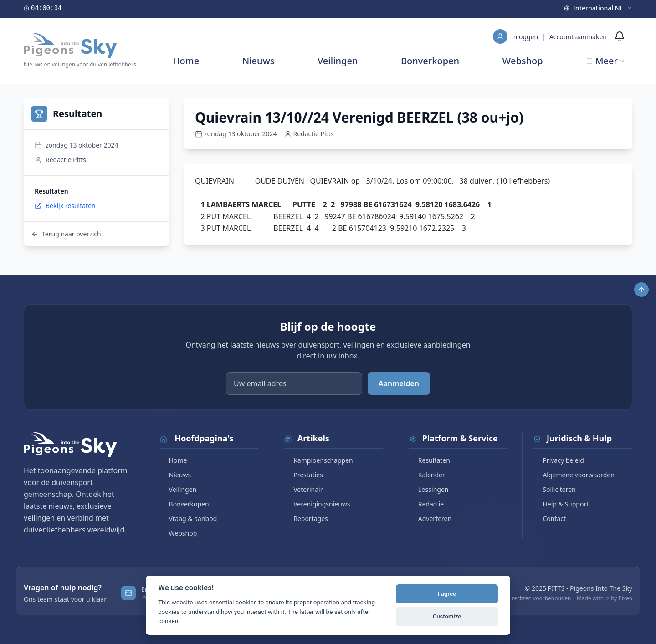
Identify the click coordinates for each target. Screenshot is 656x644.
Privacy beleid (559, 460)
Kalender (427, 475)
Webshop (523, 61)
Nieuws (259, 61)
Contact (550, 519)
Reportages (306, 519)
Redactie (426, 504)
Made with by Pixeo (605, 598)
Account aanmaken (578, 37)
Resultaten (430, 460)
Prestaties (304, 475)
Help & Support (561, 504)
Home (186, 61)
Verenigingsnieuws (317, 504)
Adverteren (430, 519)
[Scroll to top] (641, 290)
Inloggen (525, 37)
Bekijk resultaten (65, 206)
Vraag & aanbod (189, 519)
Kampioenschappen (319, 460)
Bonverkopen (430, 61)
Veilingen (338, 61)
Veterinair (303, 489)
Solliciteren (554, 489)
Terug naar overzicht (67, 234)
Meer (605, 61)
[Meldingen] (620, 36)
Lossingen (429, 489)
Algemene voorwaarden (574, 475)
